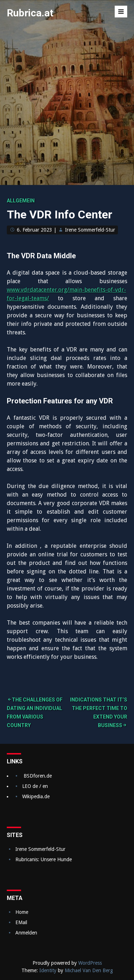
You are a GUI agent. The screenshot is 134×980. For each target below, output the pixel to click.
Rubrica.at (30, 13)
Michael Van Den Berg (89, 970)
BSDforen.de (38, 776)
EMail (21, 922)
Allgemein (21, 201)
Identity (48, 970)
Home (22, 912)
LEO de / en (35, 786)
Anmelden (26, 933)
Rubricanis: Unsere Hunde (44, 859)
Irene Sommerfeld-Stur (90, 230)
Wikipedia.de (36, 796)
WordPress (90, 963)
